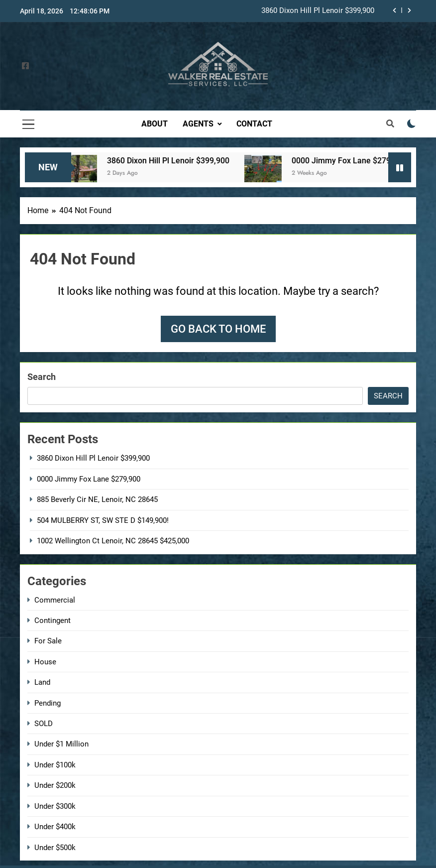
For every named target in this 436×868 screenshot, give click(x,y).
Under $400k (55, 827)
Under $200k (55, 785)
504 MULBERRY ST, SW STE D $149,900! (103, 520)
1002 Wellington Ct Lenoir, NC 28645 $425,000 (113, 541)
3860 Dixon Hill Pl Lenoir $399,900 (318, 11)
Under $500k (55, 848)
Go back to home (218, 329)
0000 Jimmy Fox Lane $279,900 (358, 161)
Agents (198, 124)
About (155, 124)
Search (42, 377)
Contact (254, 124)
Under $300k (55, 806)
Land (42, 682)
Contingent (53, 620)
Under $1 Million (61, 744)
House (45, 662)
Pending (48, 703)
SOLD (44, 724)
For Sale (48, 641)
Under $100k (55, 765)
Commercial (55, 600)
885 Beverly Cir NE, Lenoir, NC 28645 (97, 499)
